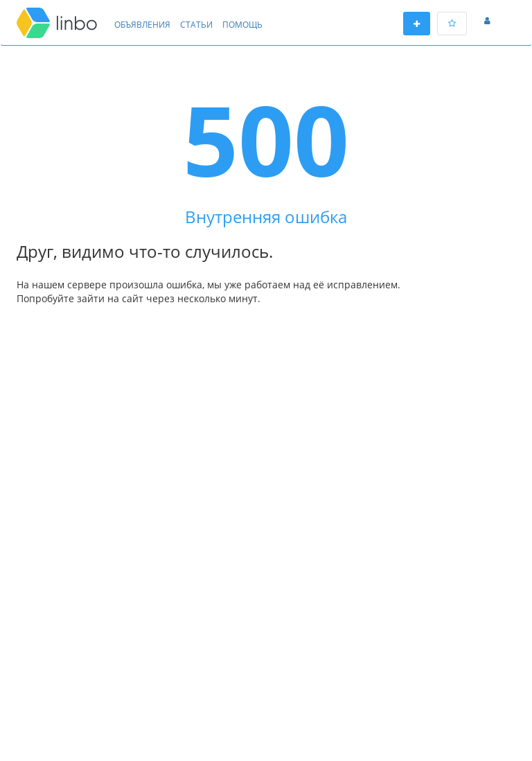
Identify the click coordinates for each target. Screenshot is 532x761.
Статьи (196, 25)
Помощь (242, 25)
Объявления (142, 25)
